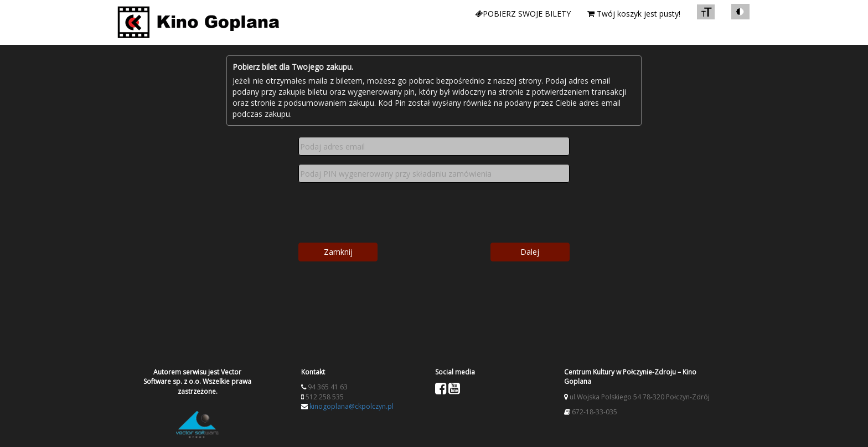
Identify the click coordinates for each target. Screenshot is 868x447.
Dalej (530, 252)
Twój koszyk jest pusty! (634, 14)
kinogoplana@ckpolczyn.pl (352, 406)
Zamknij (338, 252)
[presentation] (431, 213)
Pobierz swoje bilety (523, 14)
